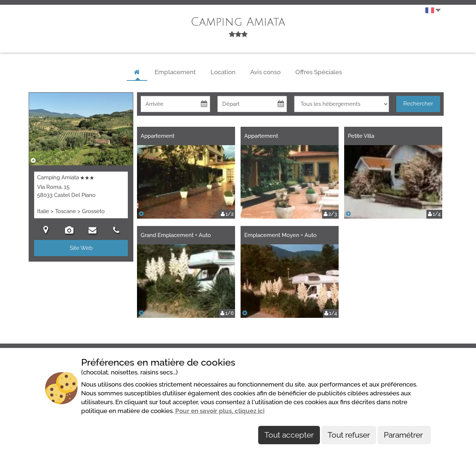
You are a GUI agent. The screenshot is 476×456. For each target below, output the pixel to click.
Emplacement (175, 72)
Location (223, 72)
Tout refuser (349, 435)
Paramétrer (404, 435)
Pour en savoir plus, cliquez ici (220, 411)
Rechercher (418, 104)
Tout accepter (289, 435)
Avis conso (265, 72)
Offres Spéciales (319, 72)
